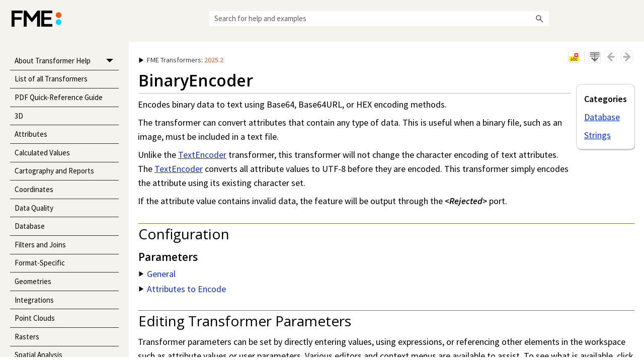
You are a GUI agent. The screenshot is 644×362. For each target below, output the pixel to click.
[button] (540, 19)
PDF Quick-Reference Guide (59, 97)
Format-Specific (40, 263)
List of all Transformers (51, 79)
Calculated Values (42, 153)
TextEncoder (202, 155)
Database (30, 226)
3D (19, 116)
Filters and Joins (40, 245)
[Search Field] (379, 19)
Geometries (33, 281)
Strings (597, 135)
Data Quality (34, 208)
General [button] (157, 274)
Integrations (34, 300)
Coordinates (34, 189)
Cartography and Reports (54, 171)
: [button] (181, 60)
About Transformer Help (67, 61)
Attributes (31, 134)
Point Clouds (35, 318)
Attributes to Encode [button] (182, 289)
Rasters (27, 337)
